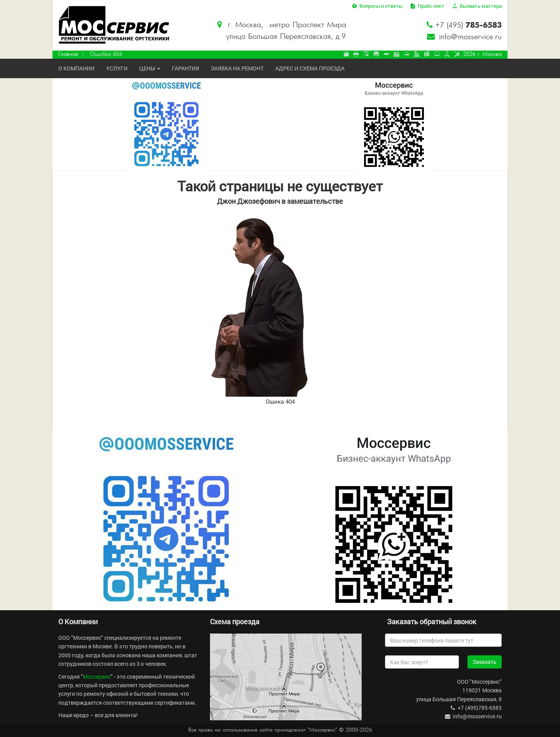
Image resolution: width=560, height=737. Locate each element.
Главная (68, 54)
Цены (150, 68)
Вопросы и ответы (376, 6)
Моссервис (97, 677)
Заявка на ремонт (237, 68)
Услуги (117, 68)
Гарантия (185, 68)
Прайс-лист (427, 6)
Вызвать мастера (477, 6)
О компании (76, 68)
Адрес (310, 68)
